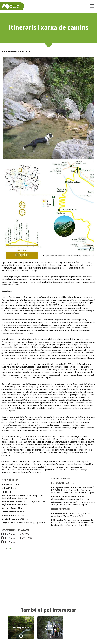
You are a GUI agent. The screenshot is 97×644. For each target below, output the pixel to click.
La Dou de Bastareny (50, 628)
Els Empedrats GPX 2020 (15, 534)
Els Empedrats (11, 542)
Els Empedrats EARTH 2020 (17, 538)
